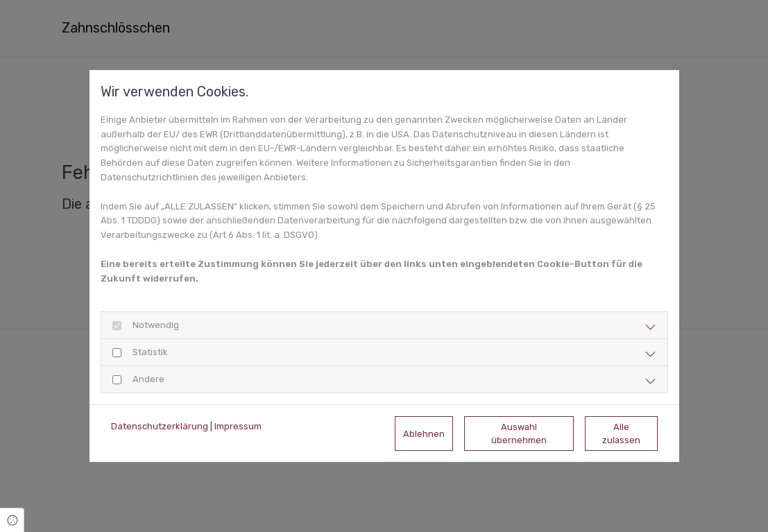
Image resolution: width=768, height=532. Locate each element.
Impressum (238, 426)
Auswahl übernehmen (519, 434)
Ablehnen (424, 434)
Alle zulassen (621, 434)
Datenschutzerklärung (160, 426)
